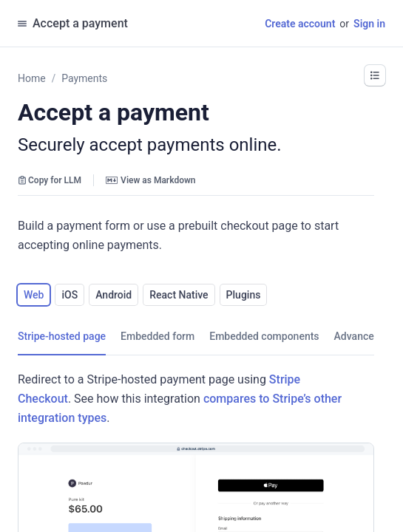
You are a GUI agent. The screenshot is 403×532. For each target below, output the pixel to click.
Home (32, 78)
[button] (375, 75)
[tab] (62, 336)
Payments (84, 78)
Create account (300, 24)
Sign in (369, 24)
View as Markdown (150, 180)
